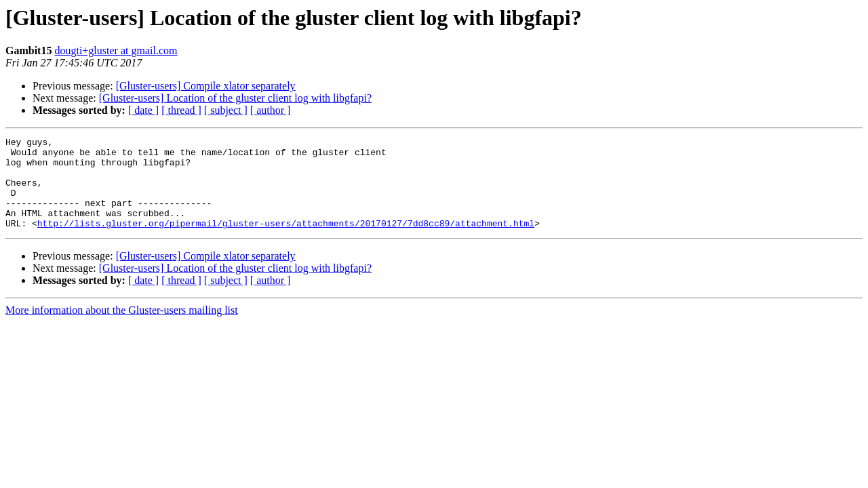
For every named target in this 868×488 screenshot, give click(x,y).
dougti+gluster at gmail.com (116, 50)
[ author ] (271, 110)
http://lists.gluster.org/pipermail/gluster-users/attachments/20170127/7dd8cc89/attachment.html (286, 241)
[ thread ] (181, 110)
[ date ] (143, 110)
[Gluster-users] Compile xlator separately (206, 86)
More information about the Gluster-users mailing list (122, 328)
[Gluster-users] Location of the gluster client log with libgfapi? (235, 98)
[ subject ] (226, 110)
